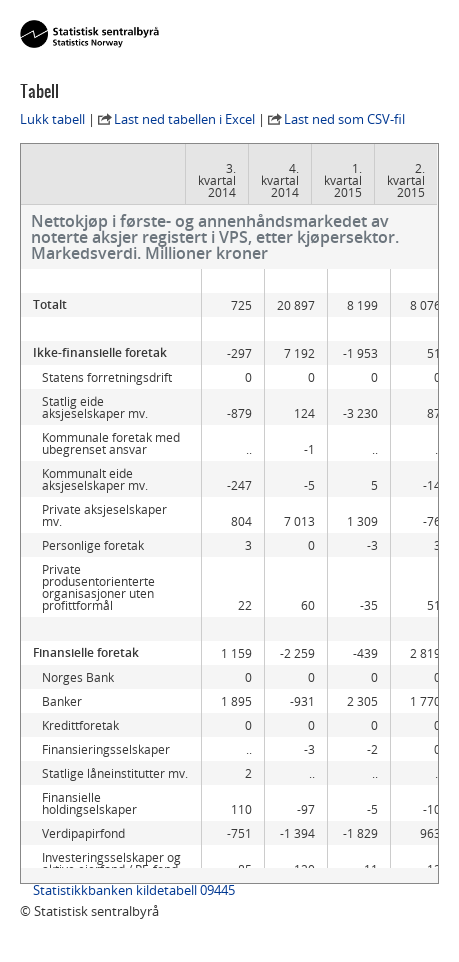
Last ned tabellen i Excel (184, 119)
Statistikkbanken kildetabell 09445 (134, 890)
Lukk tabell (52, 119)
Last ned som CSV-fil (344, 119)
